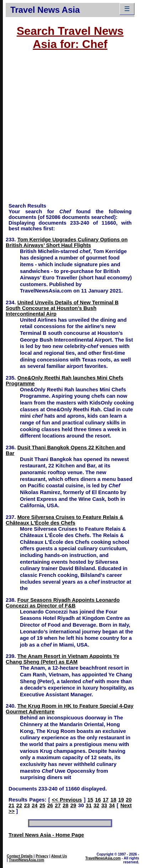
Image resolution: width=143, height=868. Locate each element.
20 (129, 800)
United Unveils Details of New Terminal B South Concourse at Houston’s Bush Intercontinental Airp (62, 308)
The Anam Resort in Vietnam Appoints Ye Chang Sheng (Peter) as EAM (62, 659)
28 (65, 805)
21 (11, 805)
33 (104, 805)
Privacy (42, 856)
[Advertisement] (67, 130)
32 (96, 805)
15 (90, 800)
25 (42, 805)
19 (121, 800)
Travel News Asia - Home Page (46, 835)
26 (50, 805)
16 (98, 800)
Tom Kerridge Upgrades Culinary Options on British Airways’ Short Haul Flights (67, 242)
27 (58, 805)
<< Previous (67, 800)
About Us (59, 856)
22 (19, 805)
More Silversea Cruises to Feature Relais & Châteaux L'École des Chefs (65, 520)
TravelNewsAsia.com (27, 860)
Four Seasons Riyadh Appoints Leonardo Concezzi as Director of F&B (63, 603)
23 (27, 805)
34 (112, 805)
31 (89, 805)
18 (113, 800)
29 (73, 805)
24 (35, 805)
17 (106, 800)
